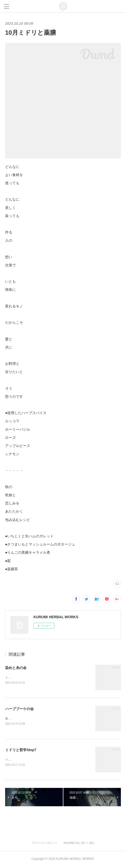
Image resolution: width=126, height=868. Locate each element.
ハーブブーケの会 (19, 709)
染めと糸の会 (16, 668)
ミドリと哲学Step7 (21, 751)
